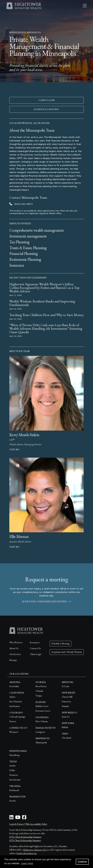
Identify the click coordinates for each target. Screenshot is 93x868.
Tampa (39, 696)
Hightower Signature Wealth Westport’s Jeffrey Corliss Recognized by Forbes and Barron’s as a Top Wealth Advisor (44, 288)
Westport (14, 732)
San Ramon (15, 706)
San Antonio (15, 780)
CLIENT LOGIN (47, 100)
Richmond (14, 790)
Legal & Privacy (17, 824)
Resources (35, 642)
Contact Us (35, 648)
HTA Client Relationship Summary (25, 837)
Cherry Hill (67, 697)
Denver (13, 721)
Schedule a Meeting (60, 643)
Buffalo (65, 727)
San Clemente (16, 701)
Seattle (13, 801)
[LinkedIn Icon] (11, 818)
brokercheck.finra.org (27, 853)
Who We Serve (16, 642)
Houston (13, 775)
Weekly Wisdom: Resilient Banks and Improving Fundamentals (42, 303)
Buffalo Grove (42, 706)
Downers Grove (43, 711)
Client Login (36, 654)
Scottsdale (14, 686)
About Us (14, 648)
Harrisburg (15, 755)
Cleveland (66, 738)
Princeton (66, 701)
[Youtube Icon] (18, 818)
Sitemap (13, 660)
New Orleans (42, 721)
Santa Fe (66, 717)
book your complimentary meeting (47, 601)
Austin (12, 766)
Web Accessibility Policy (36, 824)
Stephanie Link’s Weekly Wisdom (67, 652)
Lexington (40, 732)
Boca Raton (41, 686)
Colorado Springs (17, 717)
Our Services (15, 654)
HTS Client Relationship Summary (25, 840)
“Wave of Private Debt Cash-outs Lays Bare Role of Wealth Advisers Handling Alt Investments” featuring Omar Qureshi (46, 328)
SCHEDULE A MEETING (47, 109)
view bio (14, 450)
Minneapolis (41, 742)
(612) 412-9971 (24, 204)
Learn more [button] (27, 863)
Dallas (12, 770)
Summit (65, 706)
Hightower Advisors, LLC (35, 850)
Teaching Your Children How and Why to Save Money (47, 315)
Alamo (12, 697)
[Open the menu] (85, 6)
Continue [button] (82, 862)
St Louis (65, 686)
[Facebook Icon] (24, 818)
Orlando (39, 691)
